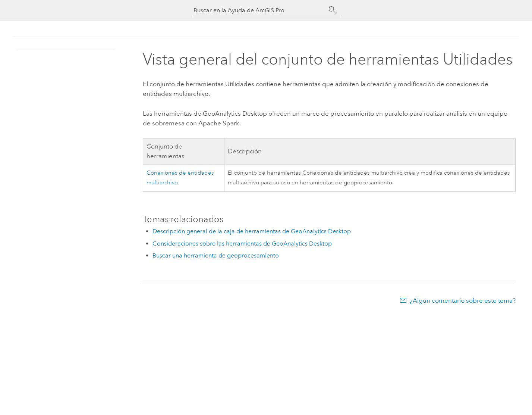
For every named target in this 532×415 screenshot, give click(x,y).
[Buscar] (333, 10)
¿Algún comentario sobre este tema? (463, 300)
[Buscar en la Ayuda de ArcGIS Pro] (259, 10)
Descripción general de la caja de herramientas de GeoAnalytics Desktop (252, 231)
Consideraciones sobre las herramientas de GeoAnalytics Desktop (242, 244)
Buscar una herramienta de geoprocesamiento (216, 255)
